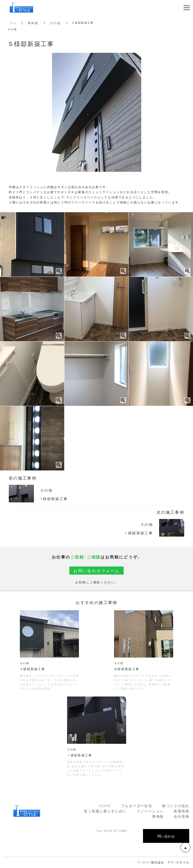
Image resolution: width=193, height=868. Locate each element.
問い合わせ (166, 837)
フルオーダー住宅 (137, 806)
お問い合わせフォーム (96, 571)
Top (13, 23)
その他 (55, 23)
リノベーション (150, 811)
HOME (105, 806)
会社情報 (181, 817)
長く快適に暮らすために (105, 811)
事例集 (33, 23)
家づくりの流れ (176, 806)
